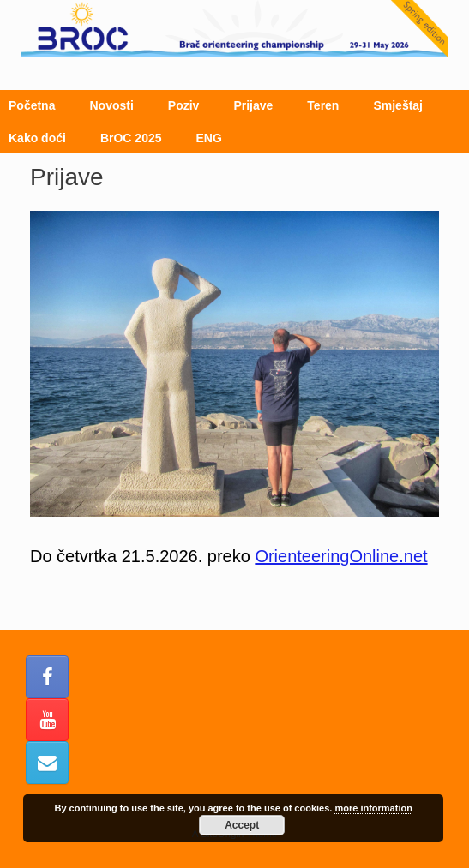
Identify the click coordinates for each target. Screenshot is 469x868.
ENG (209, 138)
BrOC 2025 (131, 138)
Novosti (111, 105)
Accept (242, 825)
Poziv (184, 105)
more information (373, 808)
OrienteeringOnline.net (341, 556)
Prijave (253, 105)
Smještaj (398, 105)
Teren (323, 105)
